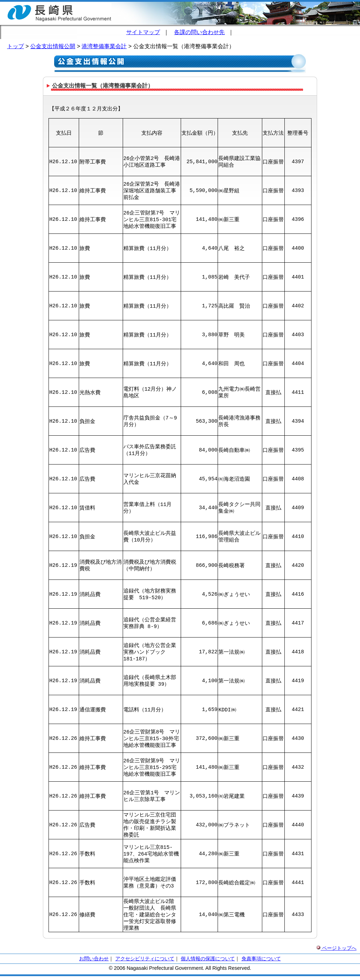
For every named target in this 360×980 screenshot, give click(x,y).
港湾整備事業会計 (104, 46)
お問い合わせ (94, 962)
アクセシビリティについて (145, 962)
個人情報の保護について (208, 962)
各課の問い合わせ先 (199, 32)
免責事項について (261, 962)
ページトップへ (336, 952)
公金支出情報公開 (53, 46)
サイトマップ (143, 32)
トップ (15, 46)
